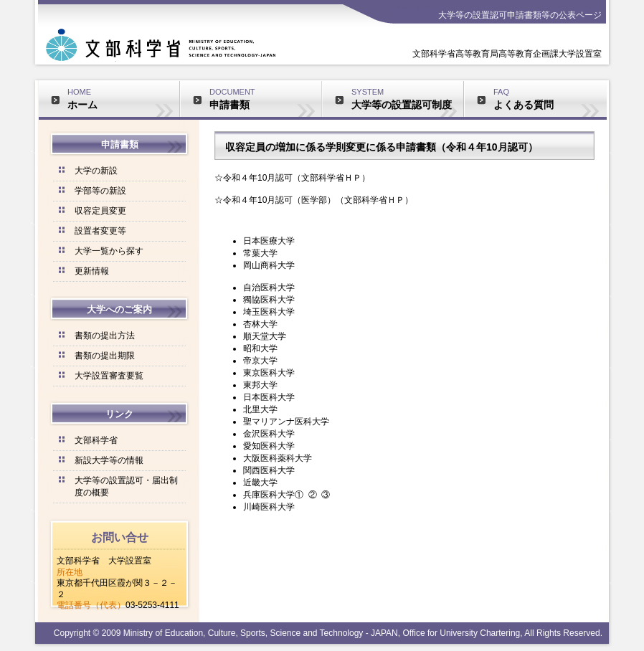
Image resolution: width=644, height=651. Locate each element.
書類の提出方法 (105, 336)
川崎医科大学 (269, 507)
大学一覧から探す (109, 251)
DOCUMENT (265, 99)
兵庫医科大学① (273, 495)
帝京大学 (260, 361)
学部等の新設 (100, 191)
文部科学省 (96, 440)
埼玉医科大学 (269, 312)
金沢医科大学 (269, 434)
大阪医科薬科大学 (278, 458)
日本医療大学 (269, 241)
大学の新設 (96, 171)
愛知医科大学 (269, 446)
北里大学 (260, 409)
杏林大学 (260, 324)
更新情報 (92, 271)
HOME (123, 99)
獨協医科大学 (269, 300)
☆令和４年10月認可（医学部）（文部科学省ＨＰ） (314, 200)
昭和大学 (260, 348)
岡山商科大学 (269, 265)
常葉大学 (260, 253)
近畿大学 (260, 483)
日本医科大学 (269, 397)
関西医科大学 (269, 470)
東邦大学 (260, 385)
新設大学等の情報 (109, 460)
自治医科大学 (269, 288)
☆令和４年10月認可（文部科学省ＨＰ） (292, 178)
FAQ (550, 99)
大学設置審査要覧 (109, 376)
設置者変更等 (100, 231)
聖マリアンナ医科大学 (286, 422)
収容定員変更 (100, 211)
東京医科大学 (269, 373)
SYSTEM (407, 99)
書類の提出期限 (105, 356)
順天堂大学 (265, 336)
